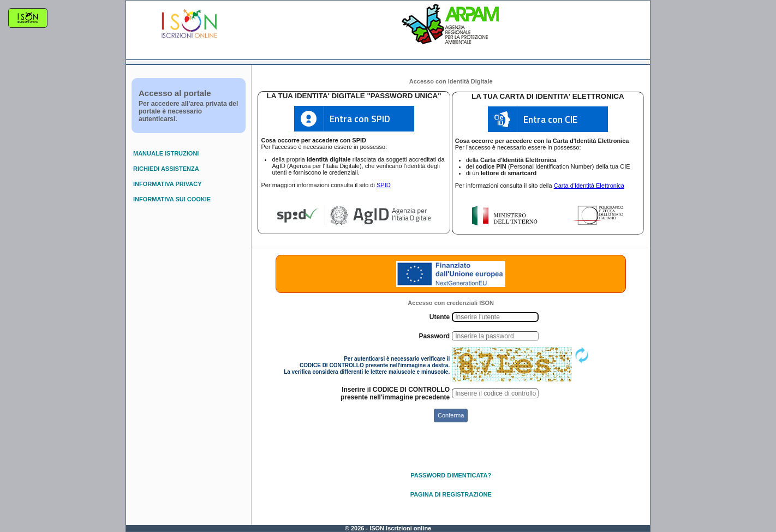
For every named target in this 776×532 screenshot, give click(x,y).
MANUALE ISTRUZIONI (166, 153)
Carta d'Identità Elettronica (589, 186)
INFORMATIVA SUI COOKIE (172, 199)
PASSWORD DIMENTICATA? (451, 475)
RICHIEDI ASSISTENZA (166, 169)
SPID (384, 185)
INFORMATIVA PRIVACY (167, 184)
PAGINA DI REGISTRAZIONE (451, 494)
